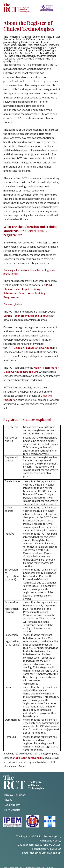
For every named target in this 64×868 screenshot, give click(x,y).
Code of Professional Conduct (33, 348)
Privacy (8, 800)
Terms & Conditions (15, 795)
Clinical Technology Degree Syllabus (26, 316)
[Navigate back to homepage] (16, 8)
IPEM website (12, 810)
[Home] (47, 8)
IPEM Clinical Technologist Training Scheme (28, 289)
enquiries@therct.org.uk (45, 853)
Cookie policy (12, 805)
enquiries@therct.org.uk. (28, 758)
